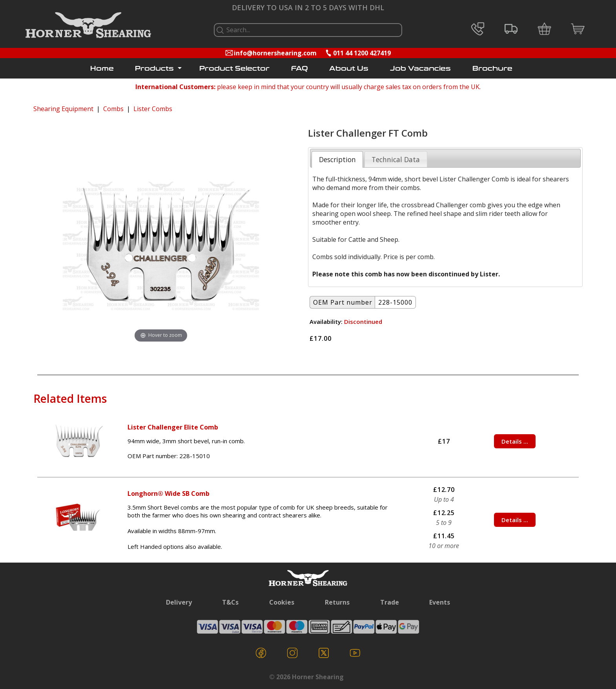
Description (337, 159)
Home (102, 69)
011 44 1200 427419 (362, 53)
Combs (113, 109)
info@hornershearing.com (275, 53)
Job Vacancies (420, 69)
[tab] (337, 159)
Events (440, 602)
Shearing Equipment (63, 109)
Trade (390, 602)
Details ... (515, 441)
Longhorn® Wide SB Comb (169, 493)
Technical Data (396, 159)
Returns (337, 602)
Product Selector (234, 69)
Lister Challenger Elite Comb (173, 427)
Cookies (282, 602)
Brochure (492, 69)
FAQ (300, 69)
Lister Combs (153, 109)
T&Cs (230, 602)
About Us (349, 69)
